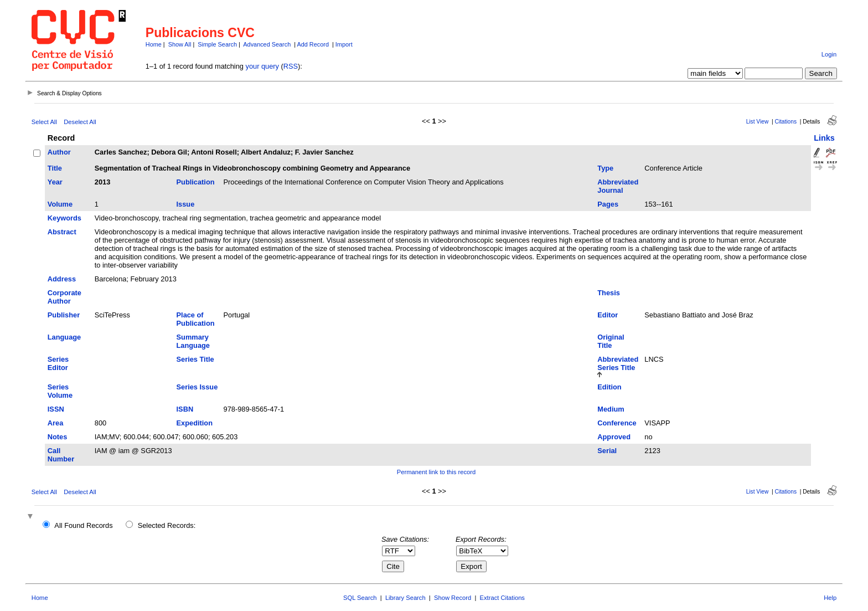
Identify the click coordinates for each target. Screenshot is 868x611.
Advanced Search (267, 44)
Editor (608, 315)
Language (64, 337)
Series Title (195, 359)
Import (344, 44)
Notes (58, 437)
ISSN (56, 409)
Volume (60, 204)
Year (55, 182)
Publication (196, 182)
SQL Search (360, 598)
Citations (786, 122)
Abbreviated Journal (618, 186)
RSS (291, 66)
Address (62, 279)
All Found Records (83, 525)
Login (829, 54)
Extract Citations (502, 598)
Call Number (61, 455)
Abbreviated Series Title (618, 363)
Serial (607, 451)
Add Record (313, 44)
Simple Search (217, 44)
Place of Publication (196, 319)
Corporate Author (64, 297)
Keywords (64, 218)
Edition (609, 387)
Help (830, 598)
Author (59, 152)
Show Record (453, 598)
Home (154, 44)
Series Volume (60, 391)
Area (55, 423)
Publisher (64, 315)
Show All (180, 44)
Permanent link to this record (436, 472)
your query (262, 66)
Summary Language (193, 341)
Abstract (62, 232)
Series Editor (58, 363)
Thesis (609, 293)
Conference (617, 423)
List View (758, 122)
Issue (186, 204)
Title (55, 168)
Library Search (405, 598)
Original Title (611, 341)
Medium (611, 409)
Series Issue (197, 387)
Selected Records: (167, 525)
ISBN (185, 409)
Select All (44, 122)
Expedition (195, 423)
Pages (608, 204)
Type (605, 168)
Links (824, 138)
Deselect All (80, 122)
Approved (614, 437)
